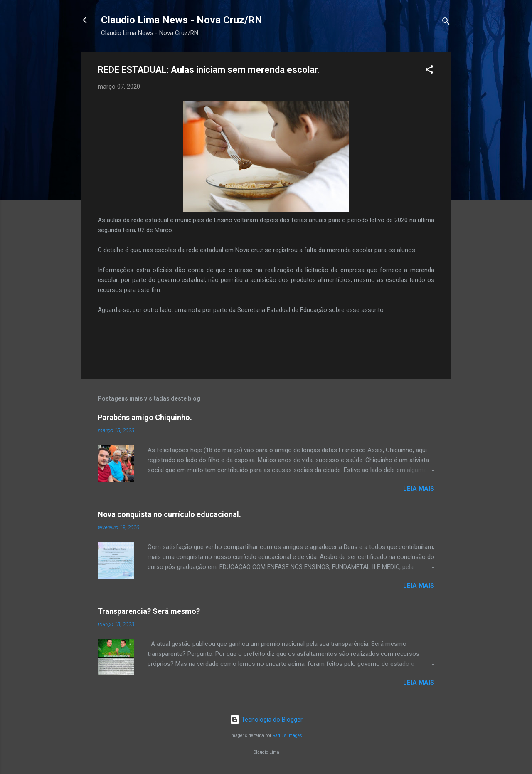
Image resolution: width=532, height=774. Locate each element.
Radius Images (287, 736)
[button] (429, 71)
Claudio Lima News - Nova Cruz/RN (182, 20)
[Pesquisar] (446, 23)
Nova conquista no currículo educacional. (169, 514)
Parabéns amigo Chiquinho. (145, 417)
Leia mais (419, 489)
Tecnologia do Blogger (266, 720)
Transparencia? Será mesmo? (149, 611)
